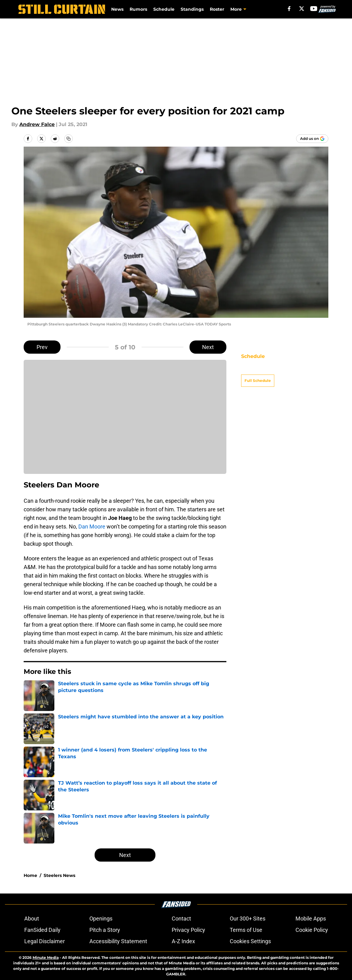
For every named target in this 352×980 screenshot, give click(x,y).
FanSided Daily (42, 930)
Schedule (164, 9)
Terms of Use (246, 930)
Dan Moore (92, 527)
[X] (302, 9)
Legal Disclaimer (45, 941)
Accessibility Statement (118, 941)
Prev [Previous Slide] (42, 347)
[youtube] (314, 9)
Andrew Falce (37, 124)
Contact (181, 919)
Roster (217, 9)
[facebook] (289, 9)
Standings (192, 9)
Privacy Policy (188, 930)
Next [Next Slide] (208, 347)
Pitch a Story (105, 930)
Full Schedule (258, 370)
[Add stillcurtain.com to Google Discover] (312, 139)
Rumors (138, 9)
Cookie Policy (312, 930)
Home (30, 875)
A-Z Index (183, 941)
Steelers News (59, 875)
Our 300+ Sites (248, 919)
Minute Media (46, 957)
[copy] (68, 139)
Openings (101, 919)
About (32, 919)
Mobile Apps (311, 919)
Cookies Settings (250, 941)
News (117, 9)
